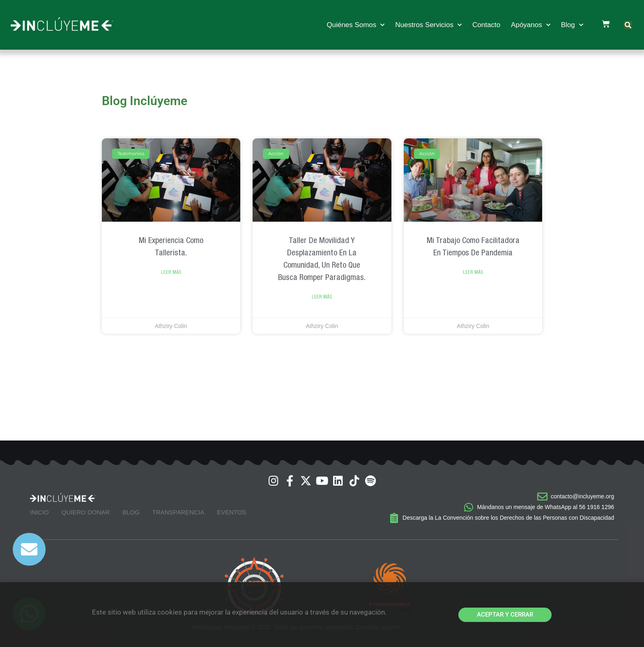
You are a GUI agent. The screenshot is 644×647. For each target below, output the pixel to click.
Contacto (486, 25)
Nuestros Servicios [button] (428, 25)
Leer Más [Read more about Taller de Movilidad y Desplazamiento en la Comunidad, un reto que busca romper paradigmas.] (322, 297)
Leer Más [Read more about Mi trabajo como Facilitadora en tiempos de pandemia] (473, 272)
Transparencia (178, 512)
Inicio (39, 512)
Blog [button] (572, 25)
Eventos (231, 512)
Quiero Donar (86, 512)
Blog (131, 512)
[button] (628, 25)
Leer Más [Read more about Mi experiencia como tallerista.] (171, 272)
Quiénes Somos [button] (355, 25)
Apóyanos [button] (531, 25)
